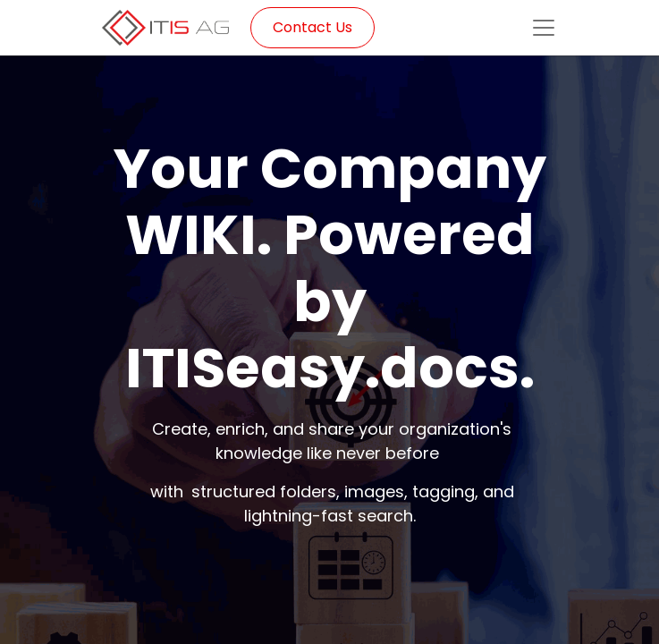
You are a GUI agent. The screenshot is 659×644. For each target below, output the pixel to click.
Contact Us (313, 27)
